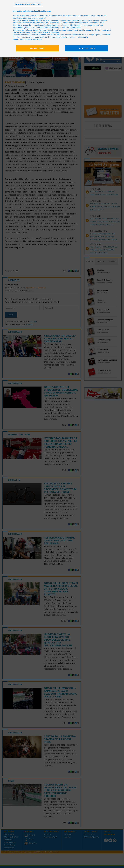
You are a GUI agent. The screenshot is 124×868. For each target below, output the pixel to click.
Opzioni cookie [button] (38, 48)
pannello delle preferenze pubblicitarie (27, 40)
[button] (28, 4)
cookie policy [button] (41, 18)
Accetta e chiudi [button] (87, 48)
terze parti (47, 20)
